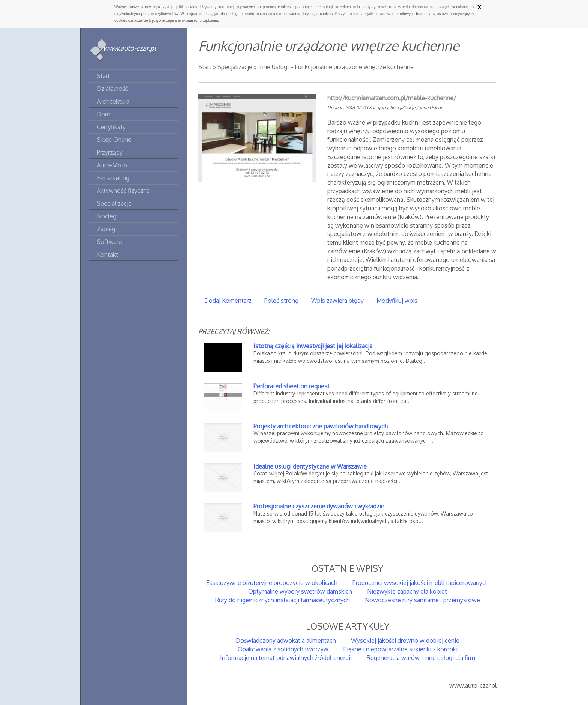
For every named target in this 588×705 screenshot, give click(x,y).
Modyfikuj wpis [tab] (397, 301)
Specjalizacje (235, 67)
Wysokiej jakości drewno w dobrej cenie (405, 640)
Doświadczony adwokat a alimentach (286, 640)
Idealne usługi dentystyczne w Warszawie (310, 466)
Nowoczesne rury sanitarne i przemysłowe (422, 600)
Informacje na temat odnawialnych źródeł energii (286, 658)
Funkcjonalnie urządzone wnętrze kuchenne (354, 67)
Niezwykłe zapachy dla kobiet (407, 591)
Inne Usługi (274, 67)
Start (205, 67)
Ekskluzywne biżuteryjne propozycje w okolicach (272, 583)
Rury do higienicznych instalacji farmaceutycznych (283, 600)
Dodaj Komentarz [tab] (228, 301)
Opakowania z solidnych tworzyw (283, 649)
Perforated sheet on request (292, 386)
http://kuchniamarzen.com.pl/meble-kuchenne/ (392, 98)
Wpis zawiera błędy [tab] (337, 301)
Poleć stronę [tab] (281, 301)
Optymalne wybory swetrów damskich (300, 591)
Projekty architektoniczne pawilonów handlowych (321, 426)
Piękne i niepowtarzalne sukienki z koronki (400, 649)
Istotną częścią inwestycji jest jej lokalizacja (313, 346)
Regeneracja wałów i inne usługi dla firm (421, 658)
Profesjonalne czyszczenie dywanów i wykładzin (319, 506)
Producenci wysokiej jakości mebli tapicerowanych (421, 583)
